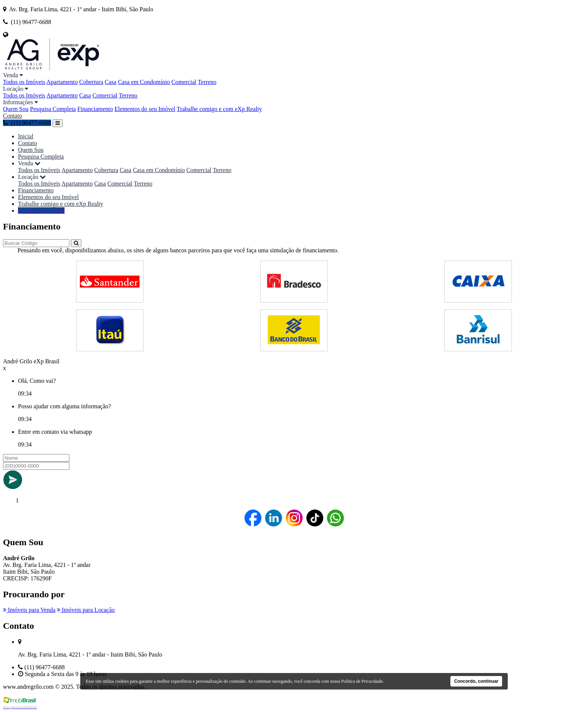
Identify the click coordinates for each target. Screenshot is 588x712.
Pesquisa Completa (53, 109)
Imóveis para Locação (86, 610)
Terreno (207, 82)
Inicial (26, 136)
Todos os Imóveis (24, 82)
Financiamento (95, 109)
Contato (13, 116)
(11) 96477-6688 (27, 123)
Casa (110, 82)
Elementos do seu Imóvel (145, 109)
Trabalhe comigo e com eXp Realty (219, 109)
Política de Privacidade (362, 681)
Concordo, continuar (476, 681)
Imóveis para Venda (29, 610)
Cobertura (91, 82)
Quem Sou (16, 109)
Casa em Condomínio (144, 82)
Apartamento (62, 82)
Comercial (184, 82)
